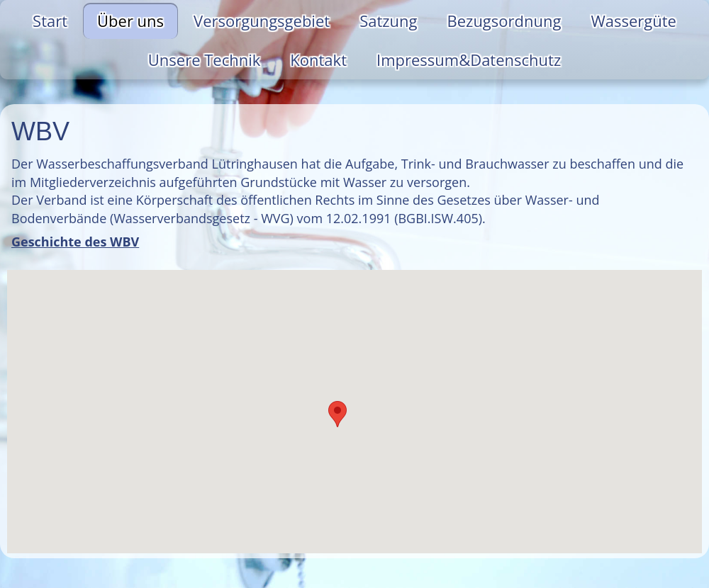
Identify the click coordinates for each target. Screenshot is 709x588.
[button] (337, 414)
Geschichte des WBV (75, 242)
